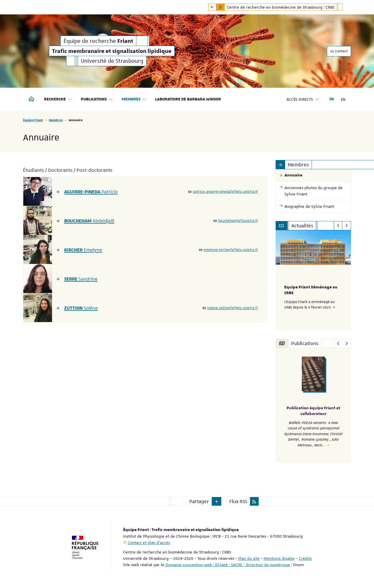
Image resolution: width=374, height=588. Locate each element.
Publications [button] (97, 99)
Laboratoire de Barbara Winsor (188, 99)
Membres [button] (134, 99)
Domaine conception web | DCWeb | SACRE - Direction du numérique (228, 564)
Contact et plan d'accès (149, 542)
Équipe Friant (33, 120)
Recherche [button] (58, 99)
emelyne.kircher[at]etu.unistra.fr (231, 250)
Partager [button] (199, 501)
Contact (339, 51)
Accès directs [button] (303, 99)
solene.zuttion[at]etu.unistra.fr (233, 308)
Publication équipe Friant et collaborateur (313, 411)
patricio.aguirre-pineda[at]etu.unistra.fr (225, 192)
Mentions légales (279, 558)
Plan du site (249, 558)
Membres (56, 120)
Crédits (305, 558)
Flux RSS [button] (238, 501)
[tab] (145, 191)
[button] (87, 192)
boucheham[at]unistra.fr (238, 221)
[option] (313, 280)
